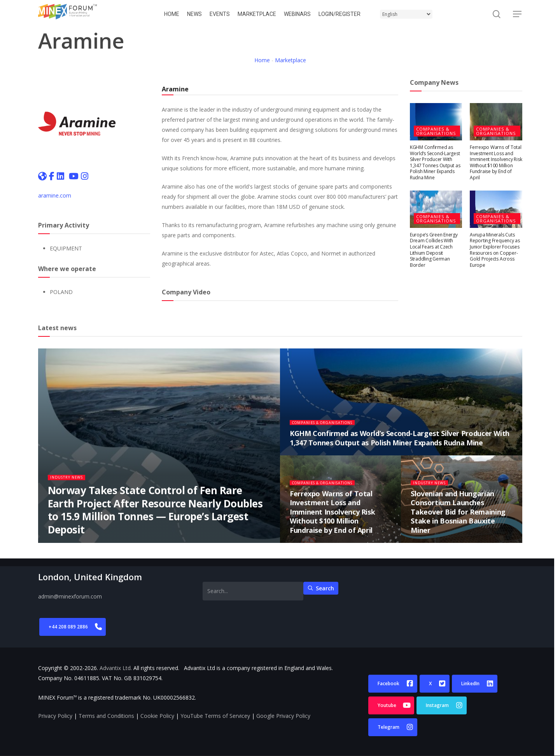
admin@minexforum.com (70, 596)
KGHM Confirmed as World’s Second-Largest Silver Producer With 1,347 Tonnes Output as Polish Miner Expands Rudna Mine (435, 162)
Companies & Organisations (436, 131)
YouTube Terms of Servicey (215, 716)
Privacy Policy (55, 716)
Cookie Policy (157, 716)
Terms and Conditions (106, 716)
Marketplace (290, 60)
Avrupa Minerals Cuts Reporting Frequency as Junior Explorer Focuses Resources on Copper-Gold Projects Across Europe (495, 250)
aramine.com (55, 195)
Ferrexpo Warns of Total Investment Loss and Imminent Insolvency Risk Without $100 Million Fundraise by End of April (496, 162)
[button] (518, 14)
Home (262, 60)
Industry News (70, 482)
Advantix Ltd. (116, 668)
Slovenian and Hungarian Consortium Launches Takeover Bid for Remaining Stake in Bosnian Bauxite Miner (458, 516)
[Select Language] (406, 14)
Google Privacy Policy (283, 716)
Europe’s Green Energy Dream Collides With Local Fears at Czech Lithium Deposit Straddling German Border (434, 250)
